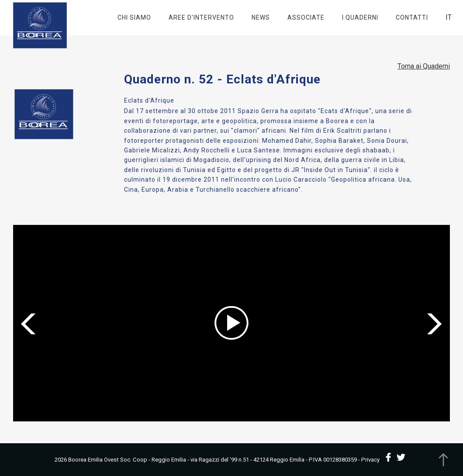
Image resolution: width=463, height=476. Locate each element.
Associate (306, 17)
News (261, 17)
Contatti (412, 17)
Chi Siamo (134, 17)
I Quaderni (360, 17)
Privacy (370, 460)
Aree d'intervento (201, 17)
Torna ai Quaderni (424, 66)
